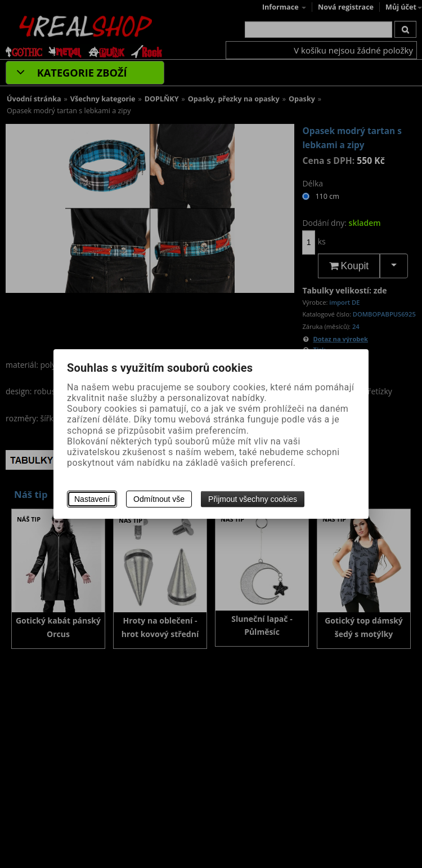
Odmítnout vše (159, 499)
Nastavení (92, 499)
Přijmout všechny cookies (253, 499)
